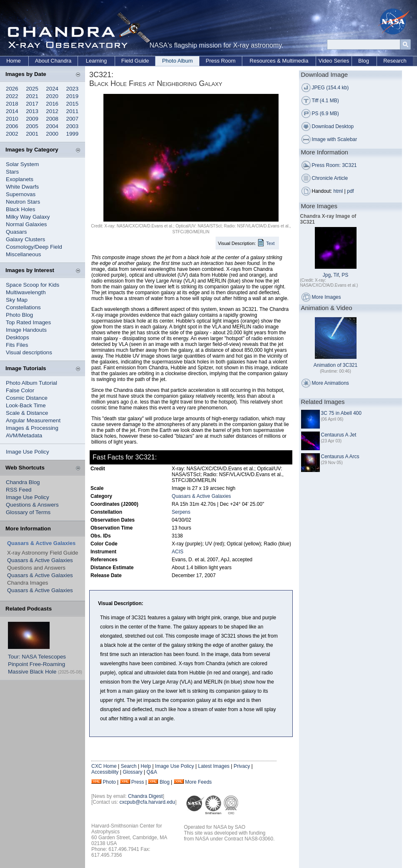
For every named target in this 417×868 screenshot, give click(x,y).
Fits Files (17, 345)
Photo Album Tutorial (31, 383)
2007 (73, 119)
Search (128, 766)
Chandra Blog (23, 482)
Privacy (242, 766)
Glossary (132, 772)
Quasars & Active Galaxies (40, 560)
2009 (32, 119)
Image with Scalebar (335, 139)
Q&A (152, 772)
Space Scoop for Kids (33, 285)
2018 (12, 104)
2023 (73, 89)
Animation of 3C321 (335, 365)
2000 (52, 134)
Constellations (23, 307)
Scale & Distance (27, 413)
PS (345, 275)
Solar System (22, 164)
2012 (52, 111)
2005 (32, 126)
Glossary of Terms (28, 512)
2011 (73, 111)
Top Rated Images (28, 322)
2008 (52, 119)
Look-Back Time (26, 405)
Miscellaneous (23, 254)
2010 (12, 119)
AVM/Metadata (24, 435)
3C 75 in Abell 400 (341, 413)
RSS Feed (19, 490)
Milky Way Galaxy (28, 217)
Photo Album (178, 61)
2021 (32, 96)
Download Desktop (333, 126)
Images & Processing (32, 428)
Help (146, 766)
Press (138, 782)
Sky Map (17, 300)
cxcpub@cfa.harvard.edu (147, 802)
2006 (12, 126)
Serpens (181, 512)
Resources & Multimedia (279, 61)
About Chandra (53, 61)
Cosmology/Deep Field (34, 247)
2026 (12, 89)
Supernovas (21, 194)
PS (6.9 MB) (325, 114)
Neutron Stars (23, 202)
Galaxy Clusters (25, 239)
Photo (109, 782)
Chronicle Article (330, 178)
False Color (20, 390)
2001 (32, 134)
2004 (52, 126)
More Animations (330, 383)
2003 (73, 126)
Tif (336, 275)
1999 (73, 134)
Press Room (221, 61)
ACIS (178, 552)
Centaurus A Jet (339, 435)
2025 (32, 89)
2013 (32, 111)
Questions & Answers (32, 505)
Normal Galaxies (26, 224)
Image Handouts (26, 330)
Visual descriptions (29, 352)
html (338, 191)
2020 (52, 96)
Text (270, 243)
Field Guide (135, 61)
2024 (52, 89)
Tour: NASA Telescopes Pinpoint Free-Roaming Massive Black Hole (37, 664)
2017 (32, 104)
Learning (97, 61)
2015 (73, 104)
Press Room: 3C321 (334, 165)
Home (14, 61)
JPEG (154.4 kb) (330, 88)
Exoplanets (20, 179)
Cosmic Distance (27, 398)
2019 (73, 96)
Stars (12, 172)
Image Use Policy (28, 452)
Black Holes (20, 209)
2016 (52, 104)
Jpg (327, 275)
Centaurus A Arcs (340, 457)
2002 (12, 134)
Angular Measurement (33, 420)
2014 (12, 111)
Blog (364, 61)
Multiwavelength (26, 292)
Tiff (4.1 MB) (325, 101)
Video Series (334, 61)
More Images (327, 297)
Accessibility (105, 772)
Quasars (16, 232)
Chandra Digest (145, 796)
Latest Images (214, 766)
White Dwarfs (22, 187)
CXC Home (104, 766)
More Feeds (198, 782)
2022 (12, 96)
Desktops (18, 337)
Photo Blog (19, 315)
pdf (350, 191)
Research (395, 61)
